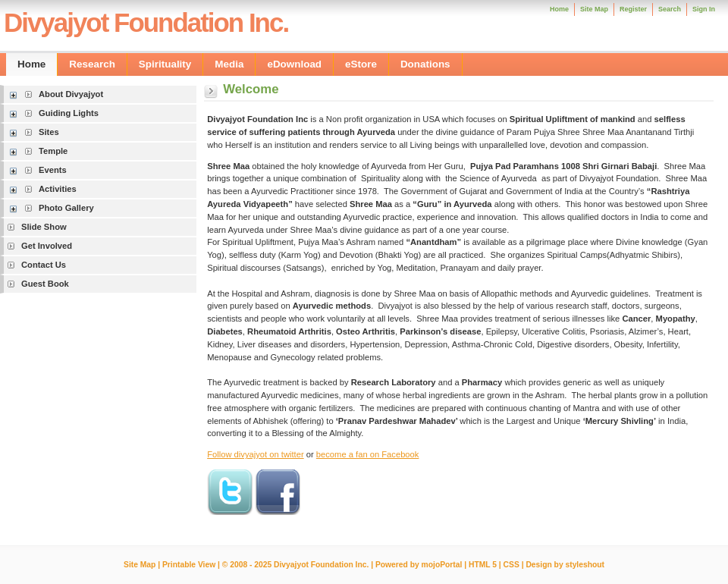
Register (633, 9)
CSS (511, 565)
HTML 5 (483, 565)
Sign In (704, 9)
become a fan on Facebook (368, 454)
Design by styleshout (565, 565)
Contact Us (44, 265)
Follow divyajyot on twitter (255, 454)
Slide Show (44, 227)
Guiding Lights (69, 113)
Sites (49, 132)
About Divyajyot (71, 94)
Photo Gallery (66, 208)
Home (559, 9)
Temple (53, 151)
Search (670, 9)
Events (53, 170)
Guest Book (45, 284)
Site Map (140, 565)
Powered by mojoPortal (419, 565)
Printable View (189, 565)
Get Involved (47, 246)
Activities (58, 189)
